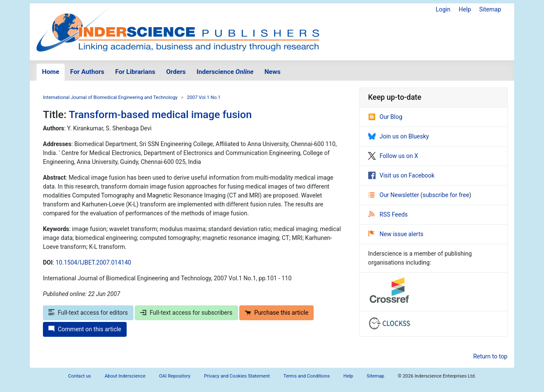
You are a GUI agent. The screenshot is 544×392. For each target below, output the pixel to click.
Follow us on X (393, 156)
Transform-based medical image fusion (160, 114)
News (272, 72)
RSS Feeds (388, 214)
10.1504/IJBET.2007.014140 (93, 262)
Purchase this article (276, 313)
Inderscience (225, 72)
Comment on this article (85, 329)
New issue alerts (396, 234)
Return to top (490, 356)
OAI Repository (175, 376)
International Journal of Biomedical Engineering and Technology (110, 97)
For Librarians (135, 72)
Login (443, 9)
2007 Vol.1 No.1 (204, 97)
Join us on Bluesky (398, 136)
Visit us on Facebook (401, 175)
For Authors (87, 72)
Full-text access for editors (88, 313)
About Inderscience (125, 376)
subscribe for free (446, 195)
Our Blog (385, 117)
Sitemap (490, 9)
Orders (176, 72)
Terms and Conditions (307, 376)
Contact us (79, 376)
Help (465, 9)
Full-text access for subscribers (186, 313)
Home (51, 72)
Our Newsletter (394, 195)
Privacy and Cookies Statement (237, 376)
